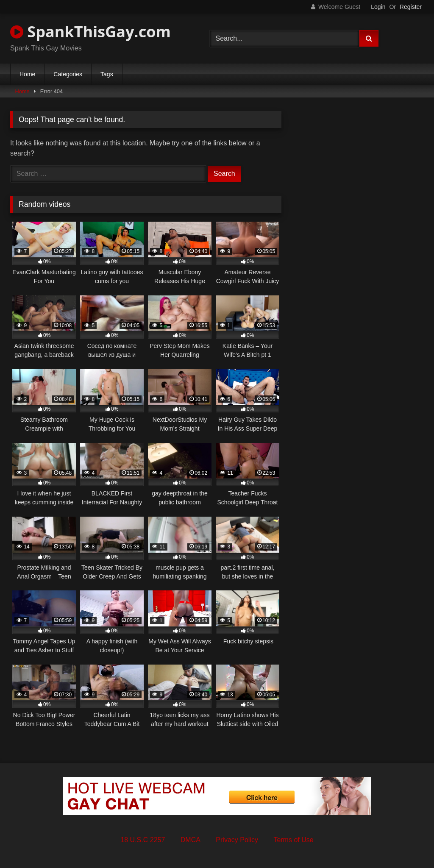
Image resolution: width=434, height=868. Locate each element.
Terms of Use (293, 840)
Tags (107, 74)
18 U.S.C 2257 (143, 840)
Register (411, 7)
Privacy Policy (237, 840)
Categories (68, 74)
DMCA (191, 840)
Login (378, 7)
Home (27, 74)
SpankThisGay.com (90, 32)
